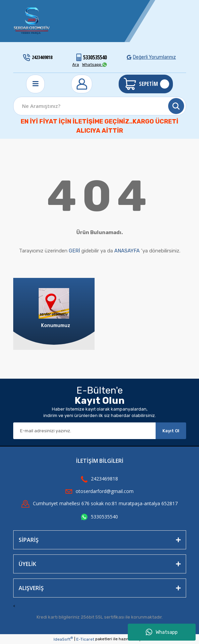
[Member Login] (82, 84)
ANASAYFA (127, 251)
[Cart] (146, 84)
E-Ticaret (85, 639)
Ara (76, 64)
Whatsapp (162, 632)
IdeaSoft (63, 639)
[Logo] (32, 21)
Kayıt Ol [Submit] (171, 431)
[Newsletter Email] (84, 431)
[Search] (100, 106)
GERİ (74, 251)
